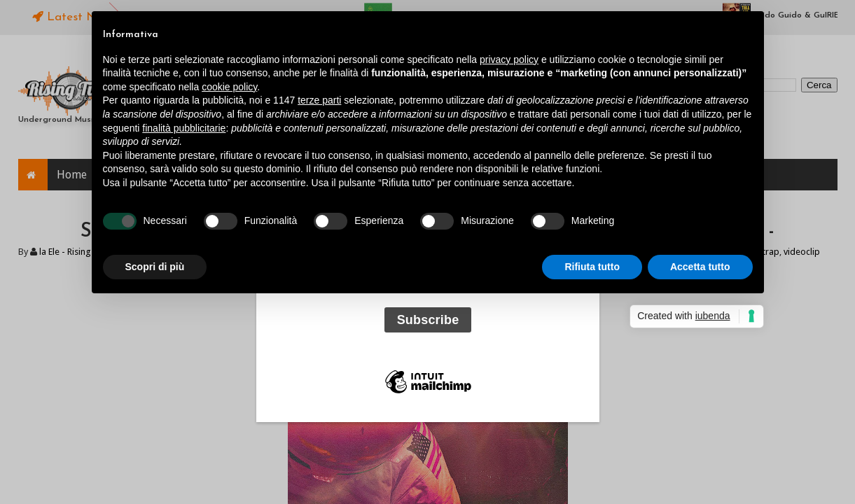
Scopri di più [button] (155, 267)
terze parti (319, 100)
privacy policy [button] (509, 59)
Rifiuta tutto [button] (592, 267)
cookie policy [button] (229, 87)
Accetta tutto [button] (700, 267)
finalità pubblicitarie (184, 128)
